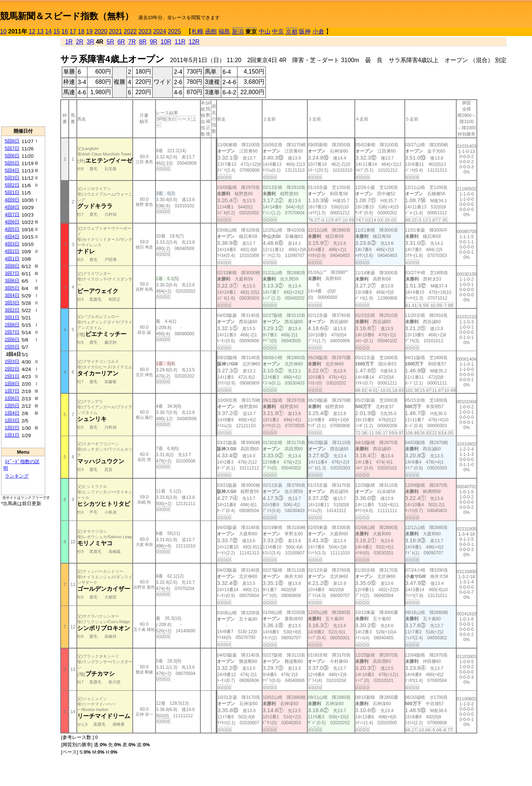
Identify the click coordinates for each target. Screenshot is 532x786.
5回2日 (12, 185)
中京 (278, 31)
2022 (130, 31)
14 (49, 31)
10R (166, 42)
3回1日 (12, 317)
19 (89, 31)
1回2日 (12, 428)
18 (81, 31)
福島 (224, 31)
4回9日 (12, 200)
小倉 (318, 31)
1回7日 (12, 391)
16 (65, 31)
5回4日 (12, 170)
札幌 (197, 31)
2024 (160, 31)
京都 (292, 32)
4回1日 (12, 259)
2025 (175, 31)
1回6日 (12, 398)
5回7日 (12, 148)
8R (143, 42)
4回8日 (12, 207)
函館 (211, 31)
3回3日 (12, 303)
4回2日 (12, 251)
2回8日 (12, 325)
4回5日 (12, 229)
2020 (101, 31)
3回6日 (12, 281)
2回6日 (12, 340)
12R (194, 42)
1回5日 (12, 406)
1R (69, 42)
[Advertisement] (23, 81)
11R (180, 42)
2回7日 (12, 332)
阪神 (305, 31)
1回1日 (12, 435)
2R (79, 42)
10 (3, 31)
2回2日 (12, 369)
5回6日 (12, 156)
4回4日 (12, 237)
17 (73, 31)
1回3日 (12, 420)
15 (57, 31)
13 (40, 31)
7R (132, 42)
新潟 (238, 32)
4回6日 (12, 222)
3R (90, 42)
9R (153, 42)
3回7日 (12, 273)
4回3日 (12, 244)
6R (121, 42)
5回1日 (12, 192)
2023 (145, 31)
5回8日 (12, 141)
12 (32, 31)
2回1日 (12, 376)
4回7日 (12, 215)
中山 (265, 31)
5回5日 (12, 163)
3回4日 (12, 295)
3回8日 (12, 266)
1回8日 (12, 384)
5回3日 (12, 178)
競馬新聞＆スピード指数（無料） (67, 16)
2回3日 (12, 362)
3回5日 (12, 288)
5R (110, 42)
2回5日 (12, 347)
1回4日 (12, 413)
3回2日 (12, 310)
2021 (115, 31)
